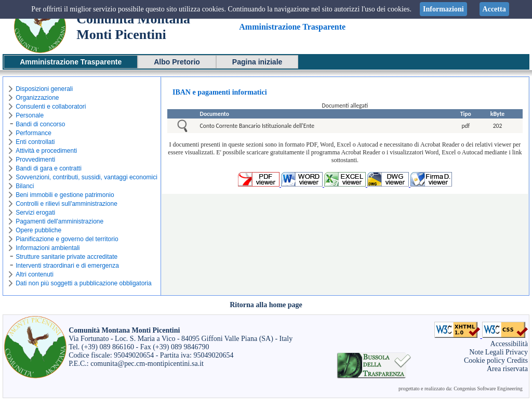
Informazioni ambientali (48, 248)
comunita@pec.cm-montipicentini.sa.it (147, 364)
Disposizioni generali (44, 89)
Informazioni (443, 9)
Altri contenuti (35, 274)
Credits (517, 360)
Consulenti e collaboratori (51, 107)
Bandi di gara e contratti (49, 168)
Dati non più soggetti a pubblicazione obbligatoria (84, 283)
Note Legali (486, 352)
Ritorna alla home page (266, 305)
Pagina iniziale (257, 62)
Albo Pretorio (177, 62)
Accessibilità (509, 344)
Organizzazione (37, 98)
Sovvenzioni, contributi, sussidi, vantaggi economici (87, 177)
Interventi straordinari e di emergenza (67, 266)
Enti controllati (35, 142)
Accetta (494, 9)
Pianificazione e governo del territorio (67, 239)
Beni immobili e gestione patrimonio (65, 195)
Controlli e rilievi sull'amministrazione (66, 204)
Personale (30, 115)
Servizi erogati (35, 213)
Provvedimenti (35, 160)
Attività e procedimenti (46, 151)
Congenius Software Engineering (488, 389)
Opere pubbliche (38, 230)
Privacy (517, 352)
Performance (34, 133)
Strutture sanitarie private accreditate (66, 257)
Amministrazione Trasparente (71, 62)
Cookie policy (484, 360)
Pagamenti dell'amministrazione (59, 221)
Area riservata (507, 369)
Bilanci (25, 186)
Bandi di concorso (40, 124)
